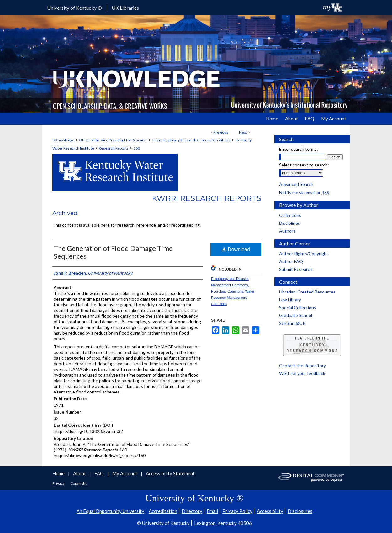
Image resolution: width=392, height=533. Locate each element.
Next (243, 132)
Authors (287, 231)
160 (137, 148)
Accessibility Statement (170, 473)
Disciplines (290, 223)
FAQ (100, 473)
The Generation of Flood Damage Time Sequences (113, 252)
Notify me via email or (304, 192)
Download (236, 249)
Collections (290, 215)
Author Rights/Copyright (304, 253)
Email (212, 511)
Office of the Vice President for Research (113, 140)
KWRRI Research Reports (207, 198)
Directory (192, 511)
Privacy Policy (237, 511)
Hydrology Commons (227, 291)
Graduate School (296, 315)
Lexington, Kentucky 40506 (223, 523)
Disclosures (300, 511)
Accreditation (163, 511)
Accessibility (270, 511)
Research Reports (114, 148)
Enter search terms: (299, 149)
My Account (125, 473)
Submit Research (296, 269)
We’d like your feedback (302, 373)
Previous (221, 132)
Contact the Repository (302, 365)
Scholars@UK (292, 323)
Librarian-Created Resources (307, 292)
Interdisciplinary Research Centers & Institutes (192, 140)
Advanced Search (296, 184)
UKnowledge (63, 140)
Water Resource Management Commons (233, 298)
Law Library (290, 300)
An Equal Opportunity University (110, 511)
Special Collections (298, 307)
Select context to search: (304, 165)
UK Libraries (125, 8)
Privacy (59, 483)
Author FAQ (291, 261)
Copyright (78, 483)
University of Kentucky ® (74, 8)
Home (59, 473)
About (80, 473)
